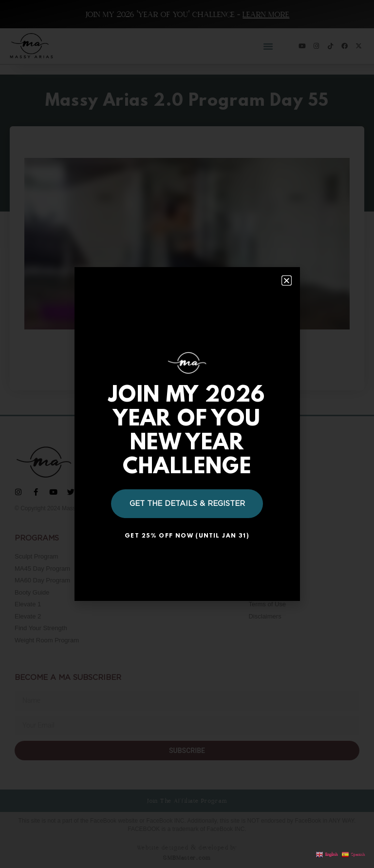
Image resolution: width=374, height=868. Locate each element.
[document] (187, 434)
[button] (287, 280)
